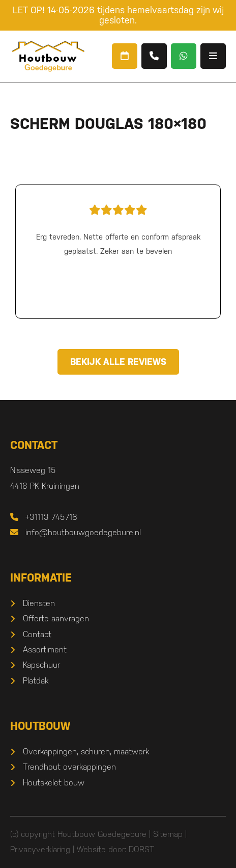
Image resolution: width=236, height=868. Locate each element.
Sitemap (168, 834)
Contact (37, 634)
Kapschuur (41, 665)
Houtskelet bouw (54, 783)
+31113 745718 (44, 517)
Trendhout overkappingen (69, 767)
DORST (141, 849)
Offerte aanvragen (56, 619)
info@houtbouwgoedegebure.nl (76, 532)
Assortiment (45, 650)
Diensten (39, 603)
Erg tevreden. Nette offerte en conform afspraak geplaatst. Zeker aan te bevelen (118, 228)
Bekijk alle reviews (118, 362)
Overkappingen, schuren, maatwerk (86, 752)
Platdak (36, 681)
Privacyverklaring (40, 849)
